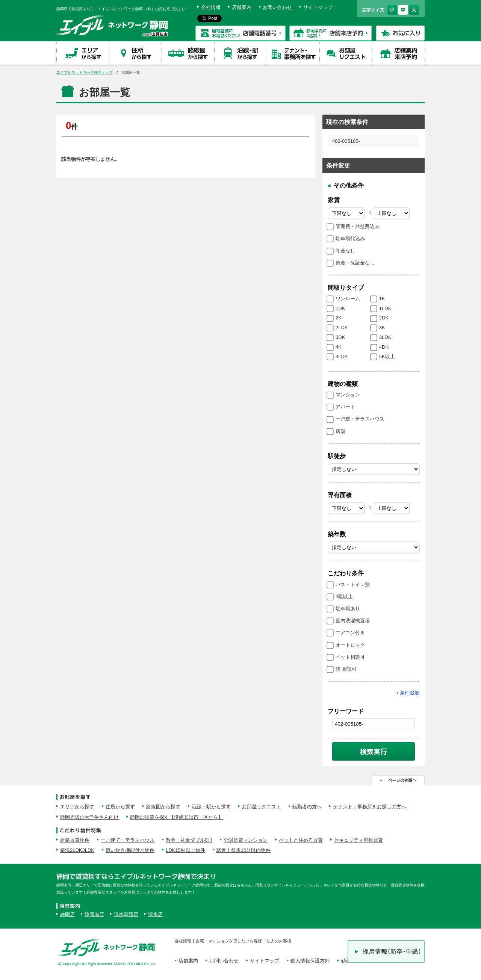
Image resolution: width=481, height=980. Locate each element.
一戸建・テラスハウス (360, 419)
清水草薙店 (126, 914)
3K (382, 327)
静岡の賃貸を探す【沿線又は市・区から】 (176, 817)
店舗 (340, 431)
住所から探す (120, 807)
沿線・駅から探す (211, 807)
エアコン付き (350, 633)
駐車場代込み (350, 238)
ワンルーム (348, 299)
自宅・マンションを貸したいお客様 (229, 941)
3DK (340, 337)
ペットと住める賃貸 (301, 840)
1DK (340, 308)
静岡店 (67, 914)
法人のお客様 (279, 941)
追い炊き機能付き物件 (130, 850)
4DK (384, 347)
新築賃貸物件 (75, 840)
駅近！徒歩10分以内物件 (244, 850)
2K (339, 318)
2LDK (342, 327)
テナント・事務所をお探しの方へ (370, 807)
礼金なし (345, 251)
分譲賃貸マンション (246, 840)
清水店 (155, 914)
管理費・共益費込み (358, 226)
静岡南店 (94, 914)
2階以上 (344, 597)
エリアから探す (77, 807)
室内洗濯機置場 (353, 621)
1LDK (385, 308)
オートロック (350, 645)
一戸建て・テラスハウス (128, 840)
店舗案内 (242, 7)
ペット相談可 (350, 657)
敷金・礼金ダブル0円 (189, 840)
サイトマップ (318, 7)
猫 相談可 (346, 669)
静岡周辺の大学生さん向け (89, 817)
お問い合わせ (277, 7)
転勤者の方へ (307, 807)
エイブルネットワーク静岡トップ (85, 72)
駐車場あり (348, 609)
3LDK (385, 337)
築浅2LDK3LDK (77, 850)
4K (339, 347)
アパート (345, 407)
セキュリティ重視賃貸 (358, 840)
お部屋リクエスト (262, 807)
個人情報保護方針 (310, 961)
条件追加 (407, 693)
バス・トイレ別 (353, 585)
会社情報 (211, 7)
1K (382, 299)
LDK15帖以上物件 (185, 850)
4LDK (342, 356)
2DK (384, 318)
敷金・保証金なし (355, 263)
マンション (348, 395)
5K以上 (387, 356)
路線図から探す (163, 807)
